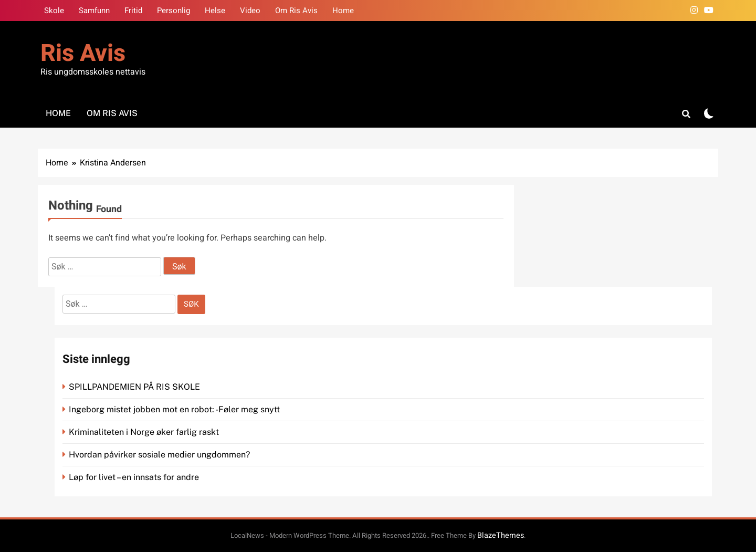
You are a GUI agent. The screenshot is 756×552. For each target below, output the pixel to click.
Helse (215, 11)
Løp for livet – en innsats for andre (134, 477)
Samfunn (94, 11)
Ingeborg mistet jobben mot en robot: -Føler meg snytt (175, 409)
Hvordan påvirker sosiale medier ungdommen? (159, 455)
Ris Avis (83, 54)
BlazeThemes (501, 535)
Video (250, 11)
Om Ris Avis (296, 11)
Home (343, 11)
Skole (54, 11)
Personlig (174, 11)
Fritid (133, 11)
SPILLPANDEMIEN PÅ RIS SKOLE (135, 387)
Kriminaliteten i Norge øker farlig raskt (145, 432)
